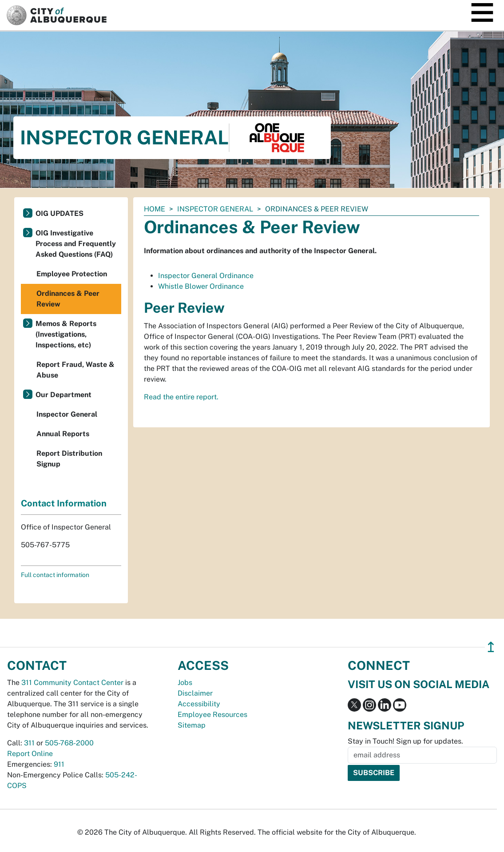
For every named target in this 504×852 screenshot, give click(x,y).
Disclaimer (195, 693)
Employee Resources (212, 715)
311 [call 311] (29, 743)
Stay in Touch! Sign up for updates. (405, 741)
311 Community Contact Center (72, 683)
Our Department (63, 395)
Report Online (30, 754)
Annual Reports (63, 434)
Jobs (185, 683)
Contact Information (64, 503)
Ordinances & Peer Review (68, 299)
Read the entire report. (181, 397)
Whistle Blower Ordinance (201, 286)
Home (155, 209)
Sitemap (192, 725)
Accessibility (199, 704)
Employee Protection (72, 274)
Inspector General (215, 209)
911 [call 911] (59, 764)
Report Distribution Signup (69, 459)
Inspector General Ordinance (206, 276)
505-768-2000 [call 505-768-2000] (69, 743)
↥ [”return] (491, 647)
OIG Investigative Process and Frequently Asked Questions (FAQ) (76, 244)
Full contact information (55, 575)
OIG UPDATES (60, 213)
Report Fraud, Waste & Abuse (75, 370)
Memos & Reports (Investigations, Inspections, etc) (66, 334)
